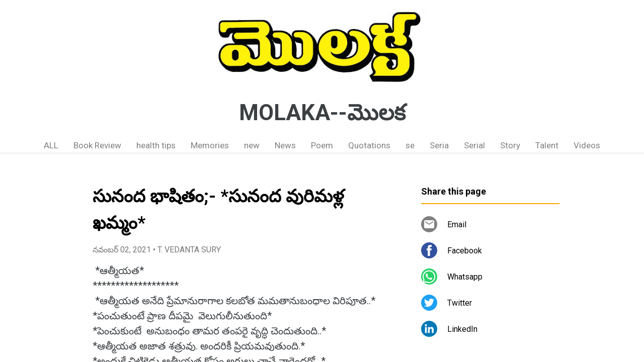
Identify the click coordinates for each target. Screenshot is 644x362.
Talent (547, 145)
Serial (474, 145)
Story (510, 145)
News (285, 145)
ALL (51, 145)
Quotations (369, 145)
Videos (587, 145)
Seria (439, 145)
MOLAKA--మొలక (322, 113)
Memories (210, 145)
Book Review (97, 145)
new (252, 145)
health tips (156, 145)
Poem (322, 145)
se (410, 145)
